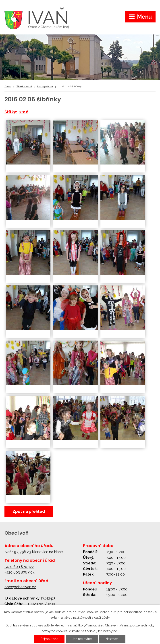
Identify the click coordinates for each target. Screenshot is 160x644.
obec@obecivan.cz (20, 587)
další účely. (102, 618)
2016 (24, 112)
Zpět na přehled (29, 511)
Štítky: (11, 112)
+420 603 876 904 (20, 572)
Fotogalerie (45, 86)
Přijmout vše (49, 639)
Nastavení (112, 639)
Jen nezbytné (82, 639)
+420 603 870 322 (19, 567)
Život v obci (24, 86)
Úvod (8, 86)
